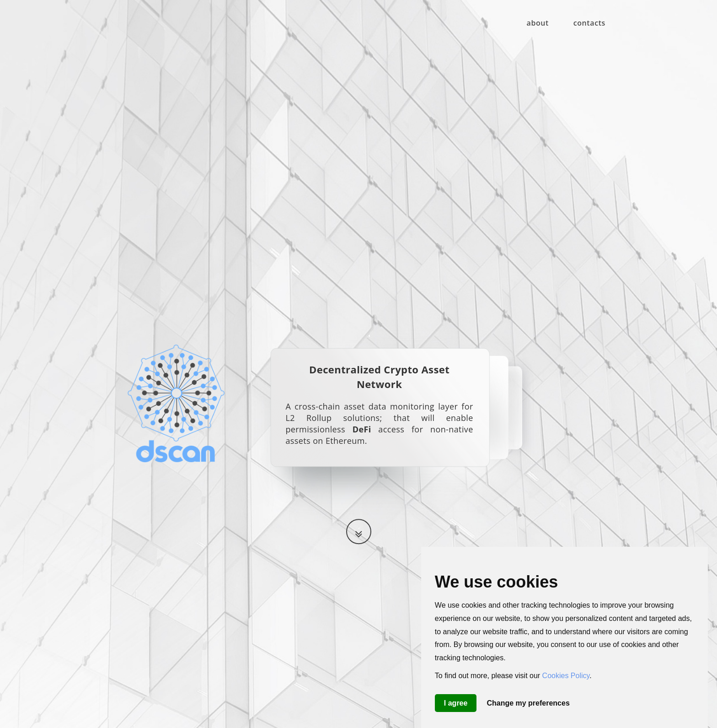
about (538, 23)
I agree (456, 703)
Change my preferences (528, 703)
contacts (589, 23)
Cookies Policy (566, 676)
